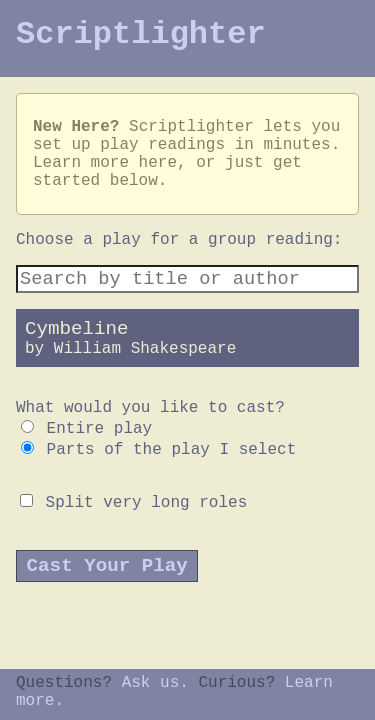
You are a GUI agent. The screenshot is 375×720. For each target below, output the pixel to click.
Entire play (86, 429)
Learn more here (105, 163)
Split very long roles (133, 503)
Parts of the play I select (158, 450)
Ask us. (155, 683)
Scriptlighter (141, 34)
